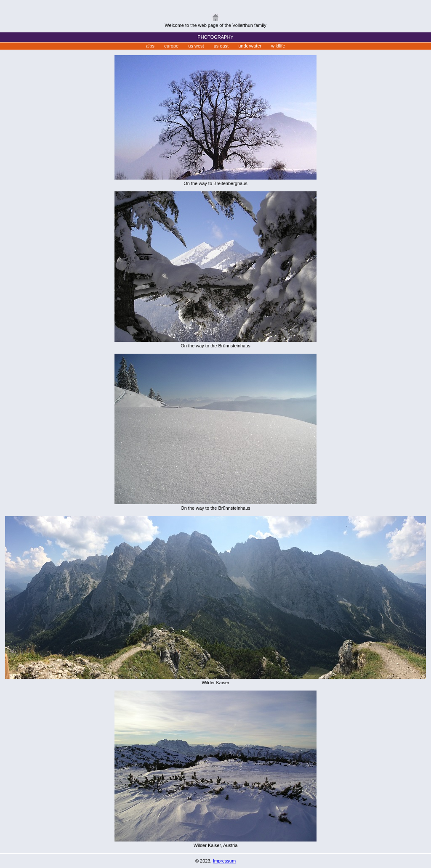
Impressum (224, 861)
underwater (250, 46)
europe (171, 46)
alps (150, 46)
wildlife (278, 46)
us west (196, 46)
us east (221, 46)
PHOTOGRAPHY (215, 37)
